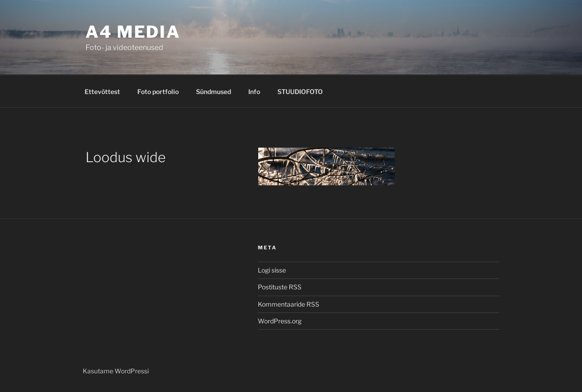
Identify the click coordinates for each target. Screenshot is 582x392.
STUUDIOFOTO (300, 92)
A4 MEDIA (133, 32)
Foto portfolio (158, 92)
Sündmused (213, 92)
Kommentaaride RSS (288, 304)
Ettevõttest (102, 92)
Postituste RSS (280, 287)
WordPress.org (280, 321)
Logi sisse (272, 270)
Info (254, 92)
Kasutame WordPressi (116, 371)
